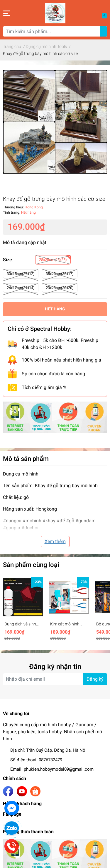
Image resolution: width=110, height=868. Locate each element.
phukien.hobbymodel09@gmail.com (59, 769)
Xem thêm (55, 541)
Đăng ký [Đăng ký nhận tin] (95, 679)
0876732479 (50, 760)
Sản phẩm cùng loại (31, 565)
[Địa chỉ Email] (55, 679)
